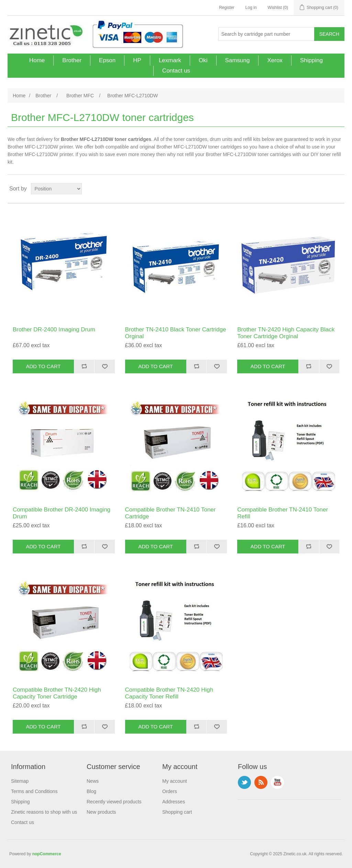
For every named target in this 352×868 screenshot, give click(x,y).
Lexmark (170, 60)
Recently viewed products (114, 802)
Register (227, 8)
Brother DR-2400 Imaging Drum (54, 329)
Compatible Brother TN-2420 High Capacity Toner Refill (169, 693)
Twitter (244, 782)
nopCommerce (47, 854)
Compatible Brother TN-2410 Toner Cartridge (170, 513)
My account (175, 781)
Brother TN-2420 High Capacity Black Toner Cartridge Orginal (286, 333)
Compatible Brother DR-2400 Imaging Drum (62, 513)
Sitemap (20, 781)
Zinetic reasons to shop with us (44, 812)
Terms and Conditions (34, 791)
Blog (91, 791)
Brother (72, 60)
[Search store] (266, 34)
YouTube (277, 782)
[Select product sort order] (56, 189)
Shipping (311, 60)
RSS (261, 782)
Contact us (176, 71)
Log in (251, 8)
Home (37, 60)
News (93, 781)
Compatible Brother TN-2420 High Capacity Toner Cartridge (57, 693)
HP (137, 60)
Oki (203, 60)
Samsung (238, 60)
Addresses (174, 802)
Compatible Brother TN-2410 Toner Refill (283, 513)
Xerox (275, 60)
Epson (107, 60)
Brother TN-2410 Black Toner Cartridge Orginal (176, 333)
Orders (170, 791)
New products (101, 812)
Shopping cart (177, 812)
